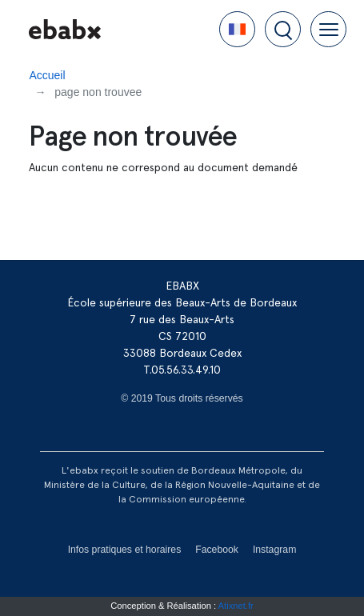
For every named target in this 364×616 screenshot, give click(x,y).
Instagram (274, 550)
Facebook (217, 550)
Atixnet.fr (236, 606)
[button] (237, 29)
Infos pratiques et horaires (125, 550)
